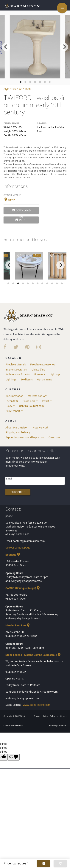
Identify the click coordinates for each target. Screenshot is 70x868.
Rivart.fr (47, 401)
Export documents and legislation (25, 437)
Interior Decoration (16, 370)
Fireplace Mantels (16, 364)
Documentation (14, 396)
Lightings (55, 374)
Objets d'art (38, 370)
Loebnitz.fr (12, 401)
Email (9, 479)
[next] (64, 47)
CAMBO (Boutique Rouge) (23, 588)
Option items (45, 380)
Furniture (40, 374)
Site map (54, 726)
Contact (63, 726)
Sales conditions (58, 716)
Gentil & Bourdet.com (31, 406)
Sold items (27, 380)
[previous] (6, 47)
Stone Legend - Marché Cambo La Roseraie (33, 655)
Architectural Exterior (18, 374)
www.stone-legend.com (37, 705)
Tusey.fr (10, 406)
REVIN (10, 200)
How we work (41, 428)
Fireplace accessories (43, 364)
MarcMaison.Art (37, 396)
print (21, 220)
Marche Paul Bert (18, 625)
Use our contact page (18, 548)
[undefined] (14, 757)
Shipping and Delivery (18, 432)
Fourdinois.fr (30, 401)
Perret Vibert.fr (14, 411)
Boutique (13, 555)
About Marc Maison (17, 428)
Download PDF (21, 210)
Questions (54, 437)
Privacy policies (41, 716)
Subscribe (18, 492)
